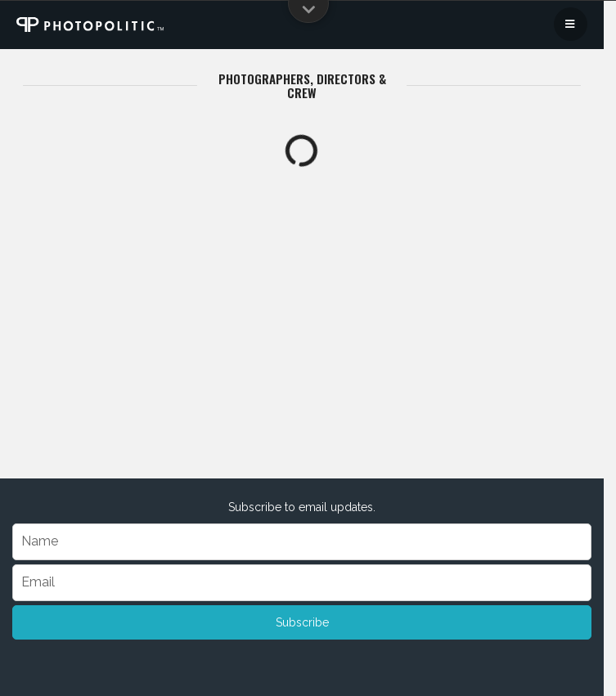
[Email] (302, 583)
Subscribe (302, 622)
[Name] (302, 542)
